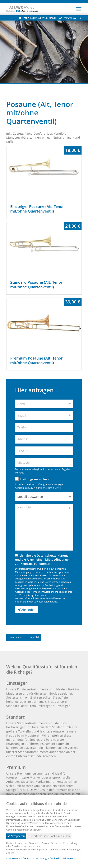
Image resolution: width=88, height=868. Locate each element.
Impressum (14, 858)
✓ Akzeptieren (16, 836)
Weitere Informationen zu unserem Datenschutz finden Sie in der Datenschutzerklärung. (41, 603)
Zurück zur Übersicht (24, 637)
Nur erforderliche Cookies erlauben (49, 836)
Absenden (27, 613)
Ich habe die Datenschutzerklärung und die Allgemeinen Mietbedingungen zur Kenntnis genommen (43, 563)
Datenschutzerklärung (35, 858)
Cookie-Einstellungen (61, 858)
